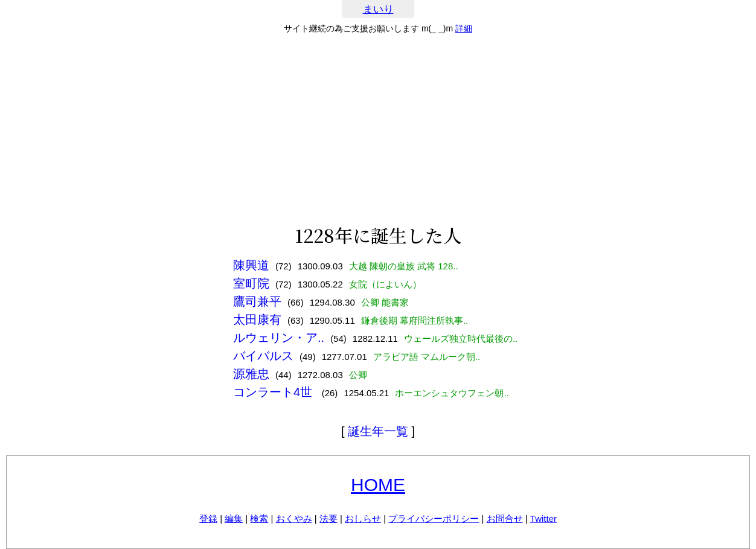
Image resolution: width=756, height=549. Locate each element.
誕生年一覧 (378, 431)
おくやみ (294, 518)
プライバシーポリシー (434, 518)
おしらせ (363, 518)
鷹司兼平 (257, 301)
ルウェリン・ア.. (279, 338)
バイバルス (263, 356)
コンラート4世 (274, 392)
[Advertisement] (378, 129)
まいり (378, 9)
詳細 (464, 28)
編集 (234, 518)
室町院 (251, 283)
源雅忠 (251, 374)
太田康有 (257, 319)
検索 (259, 518)
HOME (378, 485)
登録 (208, 518)
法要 (328, 518)
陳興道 (251, 265)
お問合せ (505, 518)
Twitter (543, 518)
